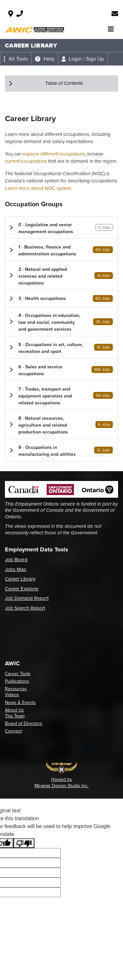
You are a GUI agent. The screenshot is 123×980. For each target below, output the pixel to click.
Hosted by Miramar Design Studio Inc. (61, 782)
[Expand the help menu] (45, 59)
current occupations (26, 161)
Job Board (16, 560)
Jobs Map (16, 569)
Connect (13, 731)
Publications (17, 681)
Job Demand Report (27, 598)
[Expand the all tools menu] (16, 59)
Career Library (20, 579)
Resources (16, 689)
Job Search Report (25, 608)
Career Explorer (22, 589)
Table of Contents (64, 83)
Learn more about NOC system (38, 188)
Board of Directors (24, 723)
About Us (14, 710)
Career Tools (18, 674)
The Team (15, 716)
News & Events (20, 703)
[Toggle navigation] (111, 29)
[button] (61, 227)
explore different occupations (54, 154)
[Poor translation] (24, 843)
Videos (12, 695)
